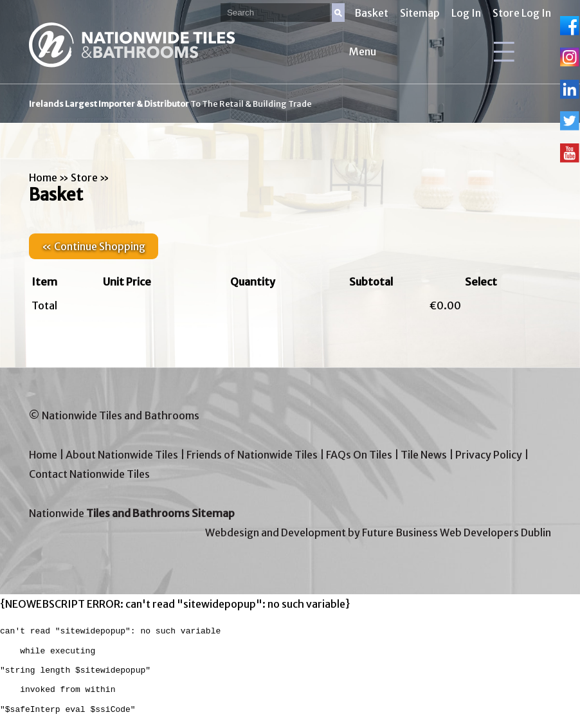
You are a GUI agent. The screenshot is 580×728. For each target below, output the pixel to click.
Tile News (424, 455)
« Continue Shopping (94, 246)
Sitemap (420, 13)
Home (43, 177)
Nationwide (132, 513)
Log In (466, 13)
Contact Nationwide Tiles (89, 474)
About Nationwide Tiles (122, 455)
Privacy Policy (489, 455)
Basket (371, 13)
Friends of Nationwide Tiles (252, 455)
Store (84, 177)
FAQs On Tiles (359, 455)
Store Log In (522, 13)
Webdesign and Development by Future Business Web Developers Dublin (378, 532)
